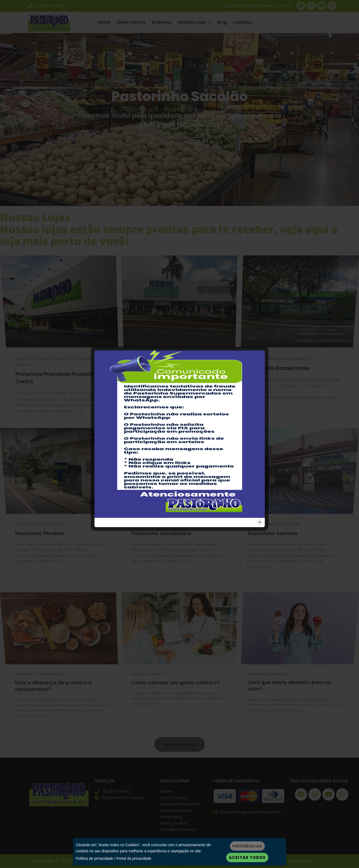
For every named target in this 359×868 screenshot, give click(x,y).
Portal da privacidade (134, 858)
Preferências (247, 846)
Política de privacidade (95, 858)
